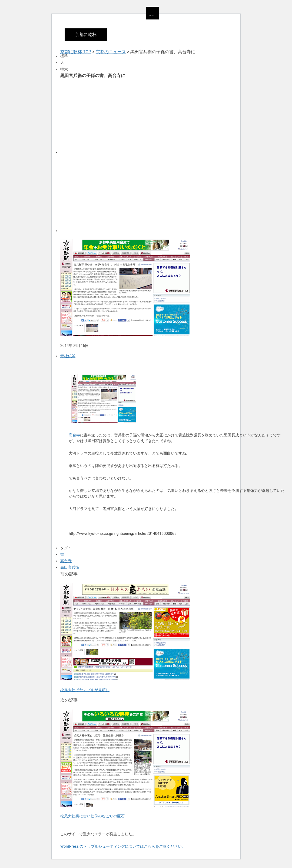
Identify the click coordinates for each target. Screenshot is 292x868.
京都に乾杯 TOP (76, 52)
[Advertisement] (146, 116)
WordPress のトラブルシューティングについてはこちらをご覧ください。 (123, 846)
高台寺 (74, 435)
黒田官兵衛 (70, 567)
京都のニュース (111, 52)
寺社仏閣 (68, 356)
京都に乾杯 (86, 34)
